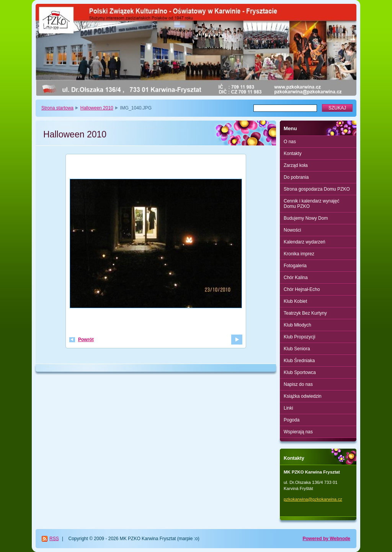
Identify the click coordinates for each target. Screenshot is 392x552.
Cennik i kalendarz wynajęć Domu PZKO (311, 204)
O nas (290, 142)
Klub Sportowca (300, 372)
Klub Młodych (297, 325)
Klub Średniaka (299, 361)
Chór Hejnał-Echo (302, 289)
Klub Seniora (297, 349)
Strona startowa (57, 108)
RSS (54, 539)
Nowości (292, 230)
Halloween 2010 (97, 108)
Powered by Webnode (327, 539)
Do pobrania (296, 177)
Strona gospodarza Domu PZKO (317, 189)
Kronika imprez (299, 254)
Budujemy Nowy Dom (306, 218)
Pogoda (292, 420)
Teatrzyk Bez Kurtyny (305, 313)
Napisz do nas (298, 384)
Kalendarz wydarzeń (305, 242)
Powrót (86, 340)
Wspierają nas (298, 432)
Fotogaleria (295, 266)
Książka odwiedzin (303, 396)
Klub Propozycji (300, 337)
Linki (288, 408)
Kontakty (293, 154)
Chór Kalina (296, 278)
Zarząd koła (296, 165)
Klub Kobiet (295, 301)
